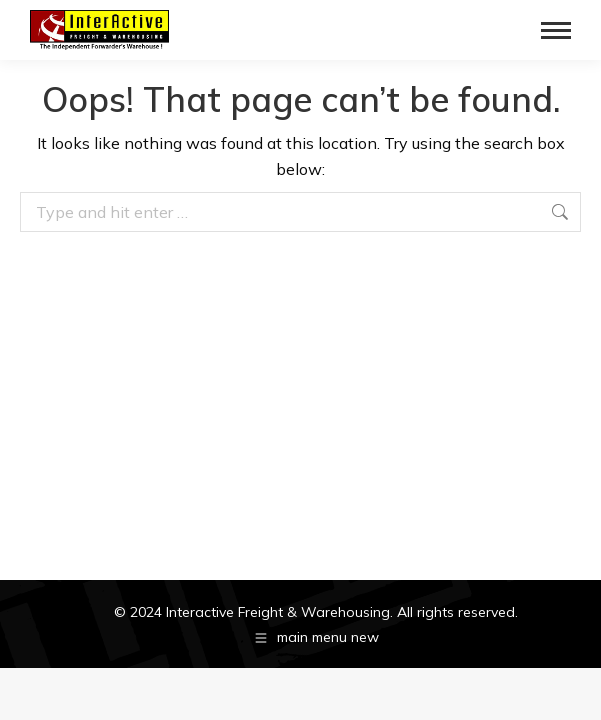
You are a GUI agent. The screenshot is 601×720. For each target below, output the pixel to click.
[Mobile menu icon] (556, 30)
